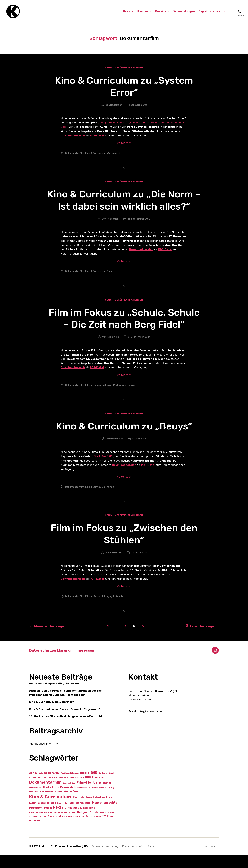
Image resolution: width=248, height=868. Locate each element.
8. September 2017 (139, 350)
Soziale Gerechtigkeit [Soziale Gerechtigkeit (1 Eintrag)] (74, 829)
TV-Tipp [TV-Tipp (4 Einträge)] (108, 829)
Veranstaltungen (184, 11)
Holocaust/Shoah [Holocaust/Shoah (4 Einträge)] (41, 804)
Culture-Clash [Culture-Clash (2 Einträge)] (106, 786)
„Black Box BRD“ (103, 469)
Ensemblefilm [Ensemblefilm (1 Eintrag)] (69, 796)
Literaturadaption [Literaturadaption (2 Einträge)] (80, 816)
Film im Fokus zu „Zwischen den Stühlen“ (124, 547)
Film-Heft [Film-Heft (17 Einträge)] (86, 795)
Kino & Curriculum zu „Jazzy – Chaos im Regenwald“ (65, 722)
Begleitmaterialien (211, 11)
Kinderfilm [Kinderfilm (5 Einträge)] (71, 804)
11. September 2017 (139, 219)
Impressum (88, 663)
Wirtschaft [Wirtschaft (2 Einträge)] (35, 833)
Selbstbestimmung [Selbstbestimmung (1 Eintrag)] (38, 829)
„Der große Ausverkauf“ (113, 123)
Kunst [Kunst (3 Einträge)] (33, 816)
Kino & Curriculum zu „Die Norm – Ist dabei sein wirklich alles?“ (124, 201)
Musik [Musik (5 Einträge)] (48, 820)
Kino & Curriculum (95, 154)
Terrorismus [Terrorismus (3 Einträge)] (93, 829)
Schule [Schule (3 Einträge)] (94, 825)
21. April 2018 (139, 105)
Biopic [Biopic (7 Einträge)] (85, 786)
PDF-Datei (97, 136)
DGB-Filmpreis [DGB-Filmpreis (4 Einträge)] (95, 790)
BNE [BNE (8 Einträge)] (94, 785)
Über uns (143, 11)
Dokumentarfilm (75, 154)
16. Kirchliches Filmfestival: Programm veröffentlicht (66, 729)
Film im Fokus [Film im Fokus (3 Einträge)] (51, 800)
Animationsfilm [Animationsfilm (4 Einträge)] (49, 786)
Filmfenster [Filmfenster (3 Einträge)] (104, 796)
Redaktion (116, 105)
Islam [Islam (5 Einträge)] (58, 804)
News (126, 11)
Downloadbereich (73, 136)
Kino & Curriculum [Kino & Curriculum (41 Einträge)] (50, 810)
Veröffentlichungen (129, 68)
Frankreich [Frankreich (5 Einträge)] (68, 800)
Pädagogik (119, 398)
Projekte (161, 11)
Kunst (110, 500)
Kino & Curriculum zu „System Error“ (124, 87)
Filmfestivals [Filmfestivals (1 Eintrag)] (35, 801)
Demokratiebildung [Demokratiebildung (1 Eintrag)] (38, 790)
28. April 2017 (139, 566)
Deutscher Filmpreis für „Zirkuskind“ (55, 696)
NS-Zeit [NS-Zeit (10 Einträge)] (60, 820)
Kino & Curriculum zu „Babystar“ (51, 715)
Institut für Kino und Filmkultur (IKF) (63, 859)
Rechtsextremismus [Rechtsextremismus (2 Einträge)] (41, 825)
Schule (131, 398)
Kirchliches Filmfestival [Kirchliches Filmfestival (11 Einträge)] (93, 810)
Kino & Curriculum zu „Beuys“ (124, 439)
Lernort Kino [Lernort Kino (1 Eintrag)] (63, 816)
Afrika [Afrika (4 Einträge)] (33, 786)
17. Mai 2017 (139, 452)
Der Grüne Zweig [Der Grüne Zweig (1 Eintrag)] (55, 790)
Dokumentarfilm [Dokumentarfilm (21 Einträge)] (45, 795)
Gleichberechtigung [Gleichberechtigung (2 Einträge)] (103, 800)
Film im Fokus (93, 398)
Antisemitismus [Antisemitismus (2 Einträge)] (70, 786)
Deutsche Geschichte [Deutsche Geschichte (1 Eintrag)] (74, 790)
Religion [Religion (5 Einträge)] (83, 825)
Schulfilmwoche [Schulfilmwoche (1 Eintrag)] (107, 825)
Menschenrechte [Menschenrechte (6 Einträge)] (105, 816)
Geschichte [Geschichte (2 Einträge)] (84, 800)
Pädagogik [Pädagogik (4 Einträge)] (75, 820)
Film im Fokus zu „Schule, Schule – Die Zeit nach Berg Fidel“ (124, 325)
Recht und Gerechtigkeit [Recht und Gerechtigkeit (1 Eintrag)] (65, 825)
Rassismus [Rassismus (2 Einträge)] (89, 821)
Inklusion (107, 398)
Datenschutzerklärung (51, 663)
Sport (110, 272)
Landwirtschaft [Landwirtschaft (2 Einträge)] (47, 816)
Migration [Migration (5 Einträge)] (36, 820)
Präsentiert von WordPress (138, 859)
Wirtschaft (113, 154)
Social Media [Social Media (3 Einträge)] (55, 829)
